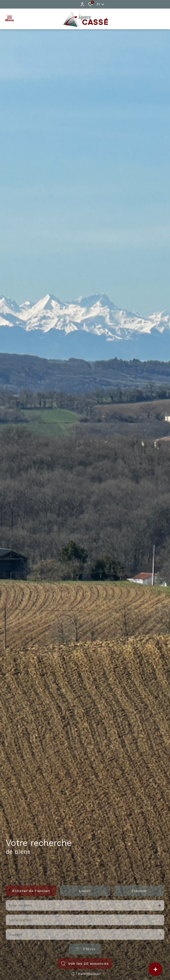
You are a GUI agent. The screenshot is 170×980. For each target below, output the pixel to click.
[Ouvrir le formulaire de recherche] (85, 964)
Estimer (139, 906)
